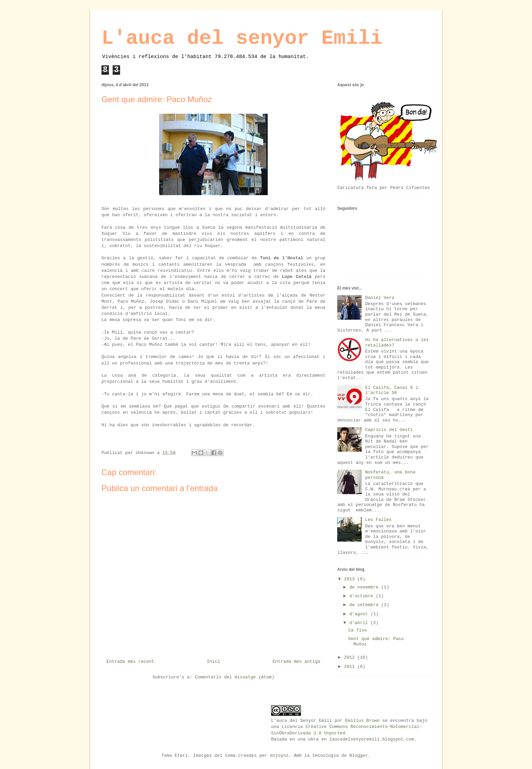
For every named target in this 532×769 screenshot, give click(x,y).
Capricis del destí (389, 430)
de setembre (365, 605)
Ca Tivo (357, 630)
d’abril (360, 623)
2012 (351, 658)
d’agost (360, 614)
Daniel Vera (380, 298)
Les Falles (378, 520)
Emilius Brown (362, 721)
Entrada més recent (130, 662)
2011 (351, 667)
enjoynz (279, 756)
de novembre (365, 587)
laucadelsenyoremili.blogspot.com (372, 739)
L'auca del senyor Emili (242, 38)
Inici (213, 662)
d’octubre (363, 596)
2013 (351, 579)
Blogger (359, 756)
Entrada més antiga (297, 662)
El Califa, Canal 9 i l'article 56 (392, 390)
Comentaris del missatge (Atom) (234, 677)
